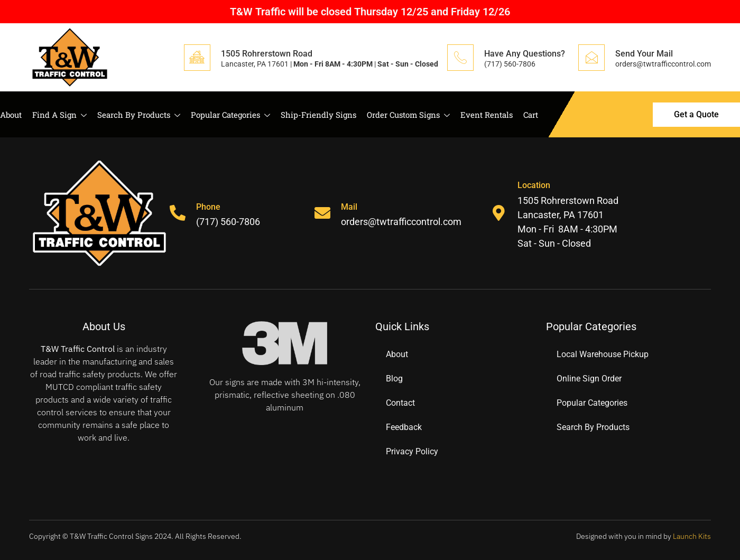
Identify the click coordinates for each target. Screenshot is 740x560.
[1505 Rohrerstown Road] (197, 58)
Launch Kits (692, 536)
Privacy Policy (412, 451)
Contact (400, 403)
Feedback (404, 427)
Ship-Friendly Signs (318, 115)
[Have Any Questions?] (460, 58)
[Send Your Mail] (591, 58)
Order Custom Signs (408, 115)
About (11, 115)
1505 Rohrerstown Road (267, 54)
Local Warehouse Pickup (603, 354)
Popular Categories (230, 115)
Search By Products (139, 115)
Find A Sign (59, 115)
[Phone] (178, 213)
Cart (531, 115)
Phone (208, 207)
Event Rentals (487, 115)
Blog (394, 379)
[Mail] (322, 213)
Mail (349, 207)
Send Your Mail (644, 54)
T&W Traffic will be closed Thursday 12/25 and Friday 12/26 (370, 12)
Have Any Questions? (525, 54)
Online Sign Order (589, 379)
